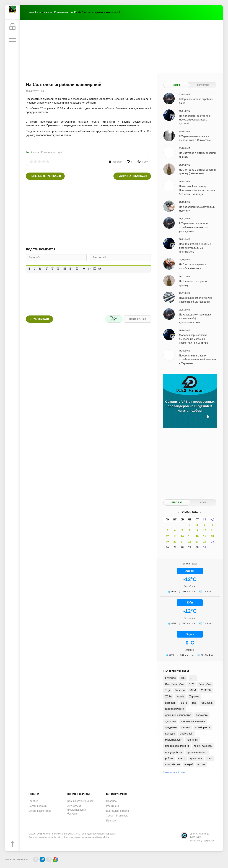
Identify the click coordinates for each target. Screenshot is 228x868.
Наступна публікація (132, 176)
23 (197, 542)
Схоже (177, 85)
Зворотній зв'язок (117, 816)
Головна (33, 801)
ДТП (193, 678)
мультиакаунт (173, 740)
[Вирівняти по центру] (52, 269)
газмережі (207, 703)
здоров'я (170, 721)
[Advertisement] (121, 46)
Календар (177, 502)
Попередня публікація (45, 176)
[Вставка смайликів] (77, 269)
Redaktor (117, 162)
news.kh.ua (35, 13)
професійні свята (197, 752)
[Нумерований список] (70, 269)
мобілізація (186, 734)
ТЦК (168, 690)
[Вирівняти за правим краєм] (58, 269)
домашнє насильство (178, 715)
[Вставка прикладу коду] (89, 269)
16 (197, 536)
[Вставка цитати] (84, 269)
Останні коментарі (40, 811)
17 (205, 536)
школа (201, 765)
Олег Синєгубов (175, 684)
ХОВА (168, 697)
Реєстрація (113, 806)
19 (167, 542)
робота (169, 758)
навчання (192, 740)
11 (212, 531)
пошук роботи (173, 752)
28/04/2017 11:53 (35, 91)
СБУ (191, 684)
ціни (210, 758)
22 (190, 542)
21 (182, 542)
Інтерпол (170, 678)
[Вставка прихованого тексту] (100, 269)
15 (190, 536)
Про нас (111, 821)
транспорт (196, 758)
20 (175, 542)
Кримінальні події (65, 13)
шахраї (189, 765)
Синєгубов (205, 684)
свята (182, 758)
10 (205, 531)
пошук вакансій (203, 746)
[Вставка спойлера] (95, 269)
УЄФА (193, 690)
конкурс (170, 734)
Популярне (203, 85)
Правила (111, 801)
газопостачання (175, 709)
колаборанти (202, 727)
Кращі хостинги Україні (81, 801)
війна (184, 703)
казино (186, 727)
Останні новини (38, 806)
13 (175, 536)
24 (205, 542)
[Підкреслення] (40, 269)
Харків (48, 13)
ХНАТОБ (206, 690)
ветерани (171, 703)
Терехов (180, 690)
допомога (202, 715)
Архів (203, 502)
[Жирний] (29, 269)
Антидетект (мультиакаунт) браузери (77, 810)
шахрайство (172, 765)
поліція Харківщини (177, 746)
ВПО (183, 678)
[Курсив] (35, 269)
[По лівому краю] (47, 269)
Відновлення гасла (117, 811)
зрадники (171, 727)
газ (194, 703)
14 (182, 536)
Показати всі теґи (174, 772)
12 (167, 536)
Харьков (194, 697)
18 (212, 536)
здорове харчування (193, 721)
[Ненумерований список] (65, 269)
